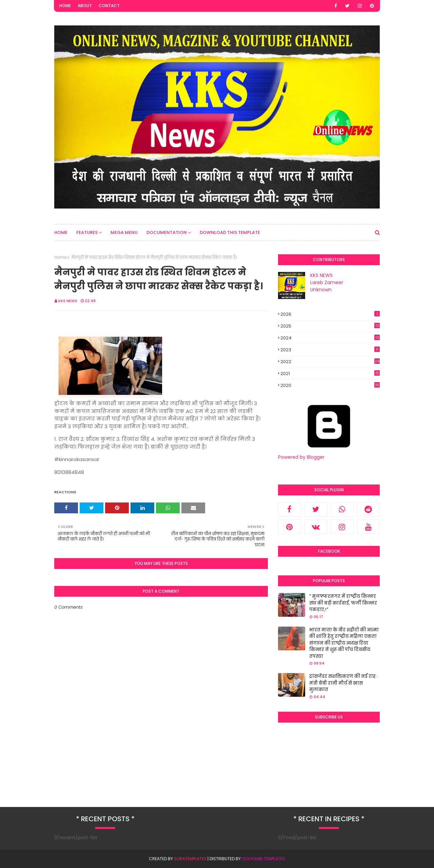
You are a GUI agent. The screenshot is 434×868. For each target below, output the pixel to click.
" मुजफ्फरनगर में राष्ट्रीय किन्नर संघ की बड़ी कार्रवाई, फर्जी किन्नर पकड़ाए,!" (343, 603)
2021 (330, 374)
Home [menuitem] (61, 232)
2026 (330, 314)
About (85, 6)
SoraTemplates (190, 859)
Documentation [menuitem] (167, 232)
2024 (330, 338)
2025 (330, 326)
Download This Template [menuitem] (230, 232)
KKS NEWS (68, 301)
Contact (109, 6)
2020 (330, 386)
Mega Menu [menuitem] (124, 232)
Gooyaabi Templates (263, 859)
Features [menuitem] (87, 232)
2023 (330, 350)
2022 (330, 362)
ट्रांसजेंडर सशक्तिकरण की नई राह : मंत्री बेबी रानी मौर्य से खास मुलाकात (343, 683)
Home (65, 6)
